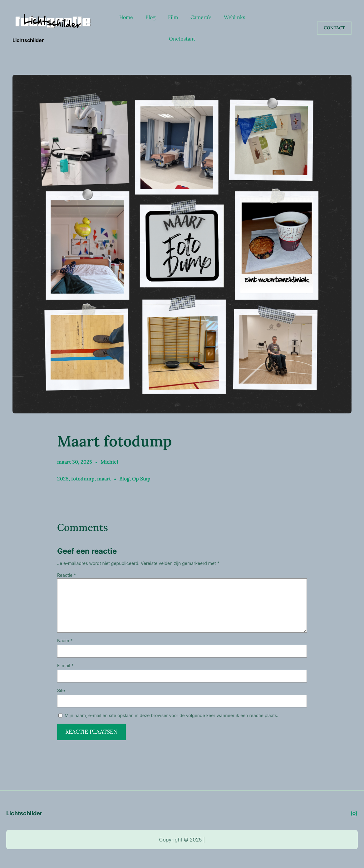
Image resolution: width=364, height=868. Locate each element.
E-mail (65, 665)
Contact (334, 28)
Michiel (109, 462)
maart (104, 479)
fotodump (83, 479)
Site (61, 690)
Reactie (66, 575)
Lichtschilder (28, 40)
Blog (124, 479)
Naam (65, 641)
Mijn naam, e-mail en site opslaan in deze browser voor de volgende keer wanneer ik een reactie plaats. (171, 715)
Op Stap (141, 479)
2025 (63, 479)
